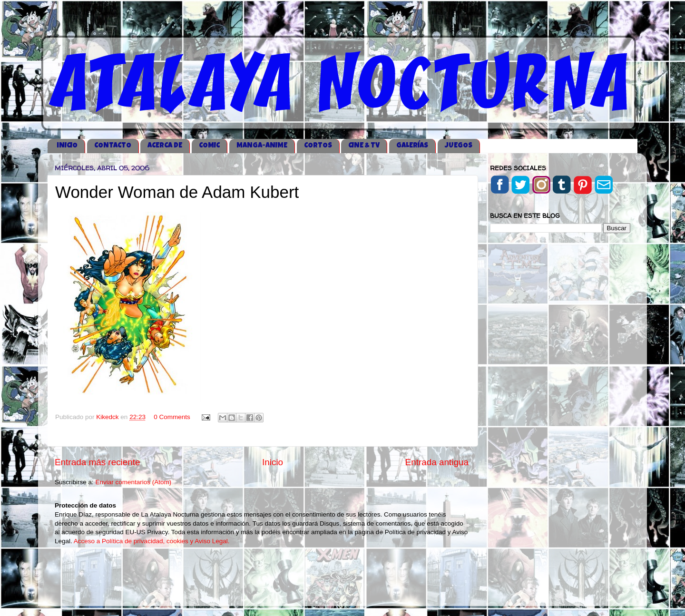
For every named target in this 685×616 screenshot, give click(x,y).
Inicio (273, 462)
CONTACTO (113, 146)
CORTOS (318, 146)
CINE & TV (364, 146)
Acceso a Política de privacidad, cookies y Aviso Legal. (152, 541)
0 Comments (172, 417)
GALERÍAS (412, 146)
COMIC (209, 146)
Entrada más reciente (98, 462)
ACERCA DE (165, 146)
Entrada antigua (437, 462)
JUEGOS (459, 146)
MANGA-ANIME (262, 146)
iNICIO (67, 146)
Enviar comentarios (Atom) (134, 482)
